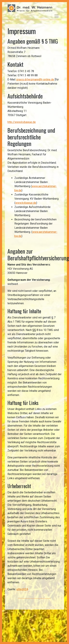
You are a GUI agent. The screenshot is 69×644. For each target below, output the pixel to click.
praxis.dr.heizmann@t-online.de (35, 79)
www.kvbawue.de (26, 203)
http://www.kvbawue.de (22, 122)
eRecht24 (22, 589)
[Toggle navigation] (57, 16)
